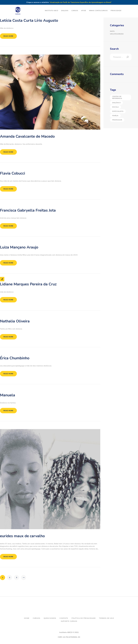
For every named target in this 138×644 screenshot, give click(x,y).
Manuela (8, 395)
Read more (8, 36)
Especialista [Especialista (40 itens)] (118, 111)
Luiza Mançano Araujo (19, 247)
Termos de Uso (107, 618)
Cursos (36, 618)
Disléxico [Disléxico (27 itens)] (116, 103)
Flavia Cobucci (13, 173)
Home (27, 618)
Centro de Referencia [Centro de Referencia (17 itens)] (117, 97)
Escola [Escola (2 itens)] (115, 107)
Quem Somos (50, 618)
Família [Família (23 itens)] (115, 116)
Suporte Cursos (69, 621)
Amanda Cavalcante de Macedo (27, 136)
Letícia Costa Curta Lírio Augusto (29, 21)
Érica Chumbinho (15, 358)
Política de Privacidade (84, 618)
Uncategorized (117, 34)
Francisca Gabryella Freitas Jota (28, 210)
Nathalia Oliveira (15, 321)
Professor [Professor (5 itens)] (117, 120)
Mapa (112, 31)
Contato (64, 618)
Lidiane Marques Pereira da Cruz (28, 284)
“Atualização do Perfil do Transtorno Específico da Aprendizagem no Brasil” (80, 2)
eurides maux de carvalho (22, 536)
